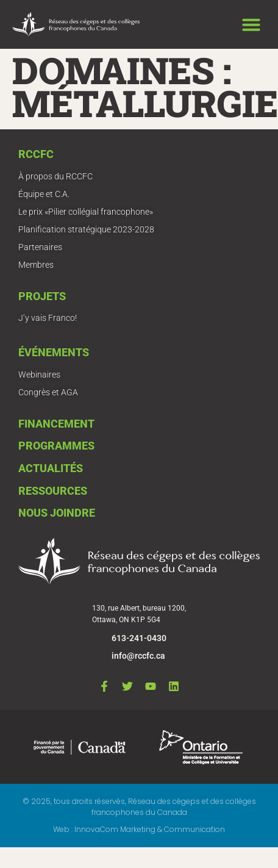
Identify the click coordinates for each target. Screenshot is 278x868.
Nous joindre (57, 513)
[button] (251, 24)
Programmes (56, 446)
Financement (56, 424)
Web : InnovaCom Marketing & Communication (139, 829)
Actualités (51, 468)
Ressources (53, 491)
